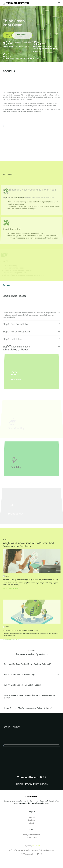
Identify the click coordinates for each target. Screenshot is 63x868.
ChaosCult (36, 846)
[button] (32, 709)
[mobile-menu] (59, 3)
